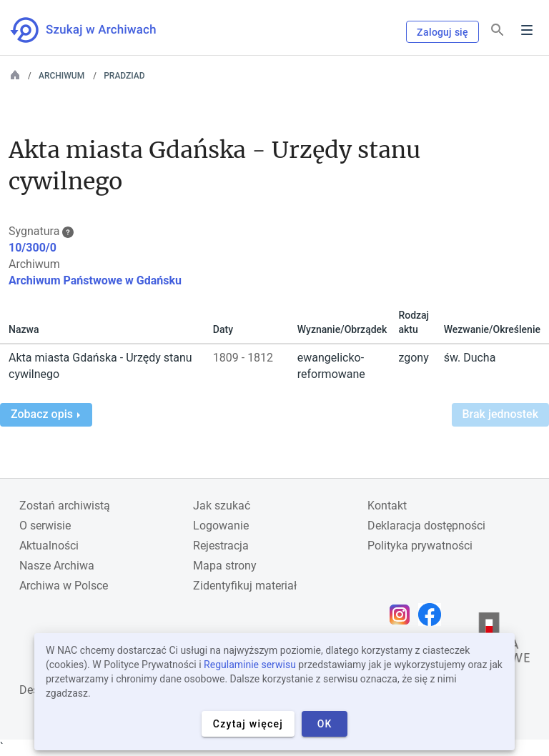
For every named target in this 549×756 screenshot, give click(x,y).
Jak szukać (222, 506)
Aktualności (49, 546)
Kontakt (387, 506)
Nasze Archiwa (57, 566)
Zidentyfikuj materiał (245, 586)
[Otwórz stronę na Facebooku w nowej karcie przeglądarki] (433, 615)
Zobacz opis (45, 414)
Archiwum (61, 76)
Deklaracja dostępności (426, 526)
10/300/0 (33, 248)
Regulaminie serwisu (250, 665)
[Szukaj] (498, 30)
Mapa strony (225, 566)
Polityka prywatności (420, 546)
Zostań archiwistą (65, 506)
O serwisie (45, 526)
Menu (527, 30)
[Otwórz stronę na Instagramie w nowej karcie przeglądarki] (403, 615)
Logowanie (221, 526)
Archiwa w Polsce (64, 586)
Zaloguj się (442, 32)
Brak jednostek (500, 414)
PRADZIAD (124, 76)
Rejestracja (221, 546)
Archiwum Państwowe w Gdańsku (95, 280)
